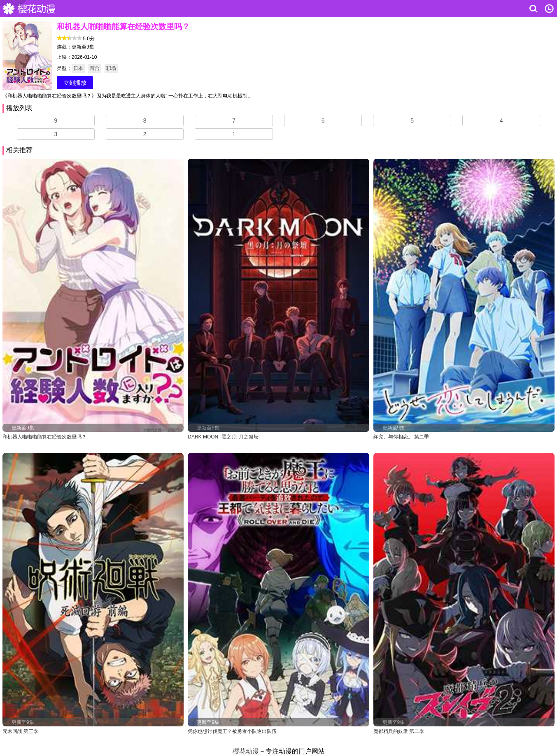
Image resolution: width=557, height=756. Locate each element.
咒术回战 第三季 (20, 731)
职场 (111, 68)
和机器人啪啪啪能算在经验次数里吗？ (44, 437)
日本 (78, 68)
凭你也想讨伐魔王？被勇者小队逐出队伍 (232, 731)
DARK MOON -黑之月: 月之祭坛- (224, 437)
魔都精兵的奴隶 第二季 (399, 731)
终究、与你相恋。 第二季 (401, 437)
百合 (95, 68)
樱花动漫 (31, 9)
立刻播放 (75, 83)
